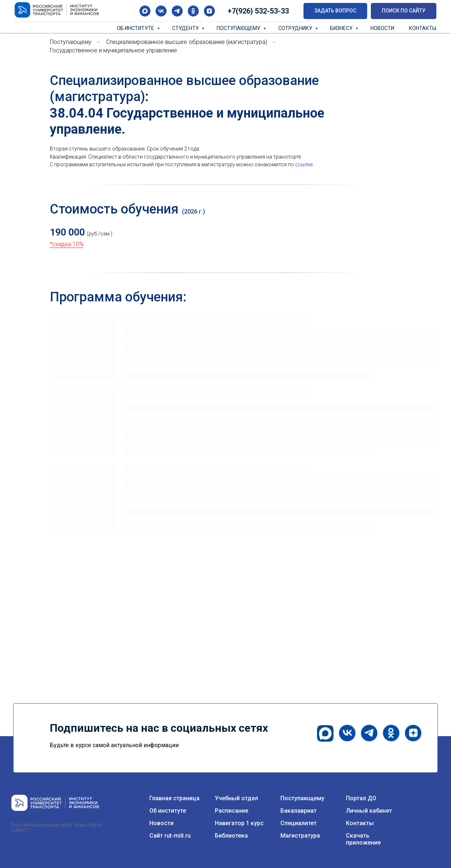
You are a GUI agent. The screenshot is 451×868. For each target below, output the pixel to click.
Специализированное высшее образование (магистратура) (187, 42)
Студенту (186, 28)
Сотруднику (296, 28)
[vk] (161, 11)
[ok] (193, 11)
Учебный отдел (236, 798)
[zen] (209, 11)
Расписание (232, 811)
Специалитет (299, 823)
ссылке (304, 164)
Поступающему (239, 28)
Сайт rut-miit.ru (170, 836)
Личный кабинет (369, 811)
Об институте (136, 28)
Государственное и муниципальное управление (113, 50)
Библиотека (231, 836)
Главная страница (174, 798)
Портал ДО (361, 798)
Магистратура (300, 836)
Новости (382, 28)
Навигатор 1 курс (239, 823)
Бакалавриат (299, 811)
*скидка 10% (67, 244)
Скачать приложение (363, 839)
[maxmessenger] (145, 11)
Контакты (423, 28)
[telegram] (177, 11)
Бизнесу (342, 28)
